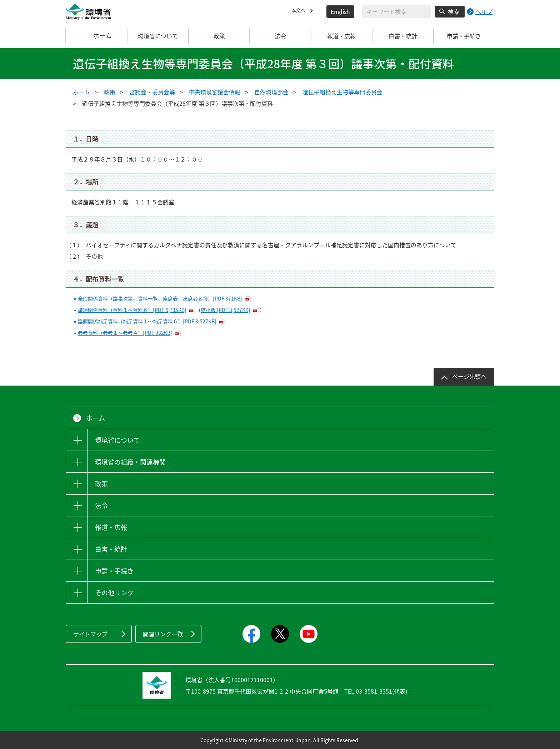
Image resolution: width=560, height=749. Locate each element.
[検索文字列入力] (397, 12)
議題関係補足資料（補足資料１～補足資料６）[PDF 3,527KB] (147, 321)
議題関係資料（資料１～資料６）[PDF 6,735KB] (132, 310)
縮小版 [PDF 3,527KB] (226, 310)
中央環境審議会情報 (215, 92)
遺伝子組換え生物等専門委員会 (342, 92)
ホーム (97, 36)
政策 (110, 92)
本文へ (300, 11)
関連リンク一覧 (163, 634)
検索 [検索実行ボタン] (454, 11)
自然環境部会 (271, 92)
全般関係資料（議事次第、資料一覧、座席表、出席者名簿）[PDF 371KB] (160, 298)
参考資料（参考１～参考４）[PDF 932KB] (125, 333)
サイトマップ (90, 634)
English (340, 11)
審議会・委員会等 (152, 92)
